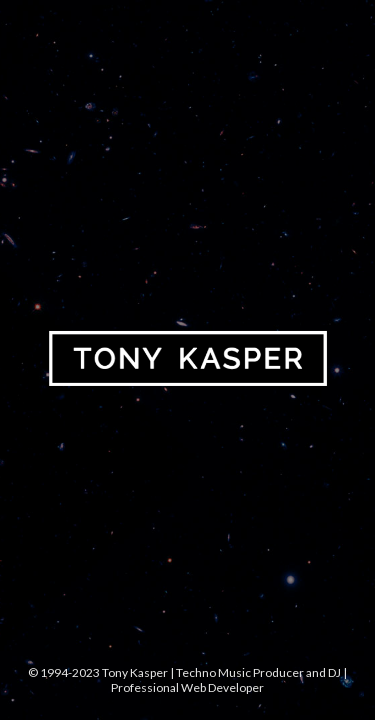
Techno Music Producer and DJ (258, 672)
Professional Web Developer (187, 687)
